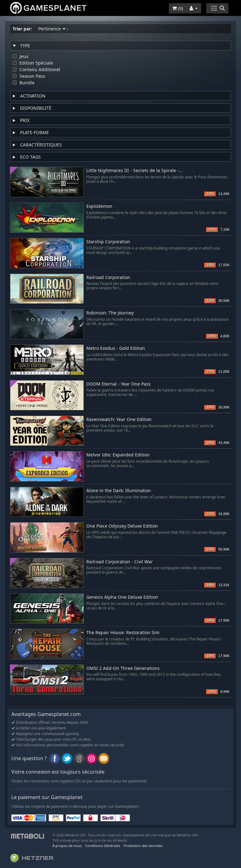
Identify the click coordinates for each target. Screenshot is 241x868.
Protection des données (143, 846)
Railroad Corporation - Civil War (120, 562)
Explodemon (99, 206)
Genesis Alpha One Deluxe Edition (122, 597)
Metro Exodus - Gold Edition (116, 348)
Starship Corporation (108, 242)
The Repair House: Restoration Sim (123, 633)
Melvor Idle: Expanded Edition (118, 455)
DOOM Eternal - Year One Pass (118, 384)
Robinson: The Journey (110, 313)
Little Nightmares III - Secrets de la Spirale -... (134, 171)
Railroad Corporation (108, 278)
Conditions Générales (103, 846)
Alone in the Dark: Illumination (119, 491)
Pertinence (54, 29)
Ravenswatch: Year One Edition (119, 420)
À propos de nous (67, 846)
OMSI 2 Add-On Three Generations (123, 668)
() (177, 8)
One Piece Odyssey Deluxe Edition (122, 526)
